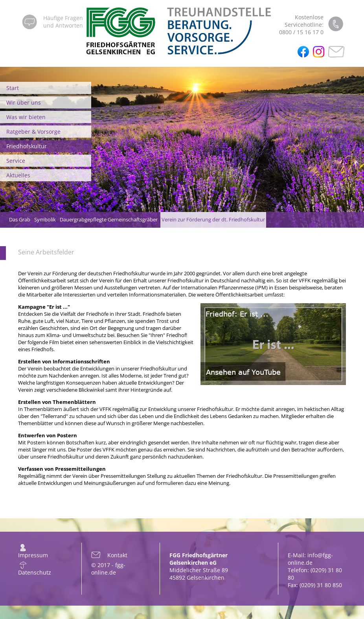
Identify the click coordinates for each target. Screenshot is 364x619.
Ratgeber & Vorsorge (33, 132)
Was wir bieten (26, 117)
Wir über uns (24, 102)
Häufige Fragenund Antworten (63, 22)
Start (13, 88)
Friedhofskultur (27, 146)
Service (16, 161)
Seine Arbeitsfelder (46, 252)
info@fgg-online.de (310, 559)
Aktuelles (18, 175)
